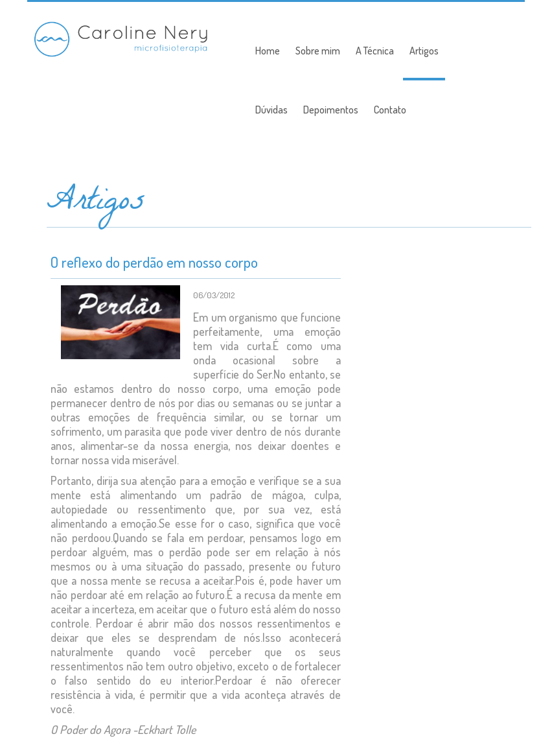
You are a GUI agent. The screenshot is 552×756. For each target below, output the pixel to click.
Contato (390, 110)
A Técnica (375, 51)
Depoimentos (331, 110)
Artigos (424, 51)
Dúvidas (271, 110)
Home (268, 51)
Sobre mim (318, 51)
